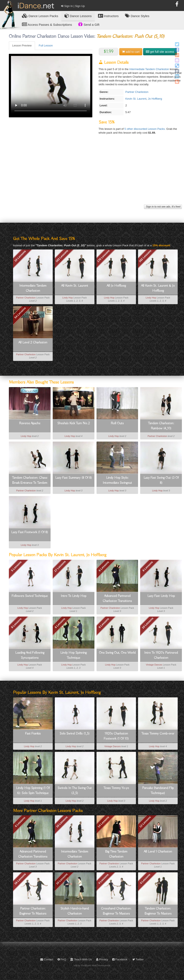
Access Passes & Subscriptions (47, 24)
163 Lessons (62, 256)
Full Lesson (46, 45)
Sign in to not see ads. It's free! (163, 207)
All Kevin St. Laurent (75, 286)
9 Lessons (104, 623)
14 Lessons (104, 822)
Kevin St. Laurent (136, 99)
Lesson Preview (22, 45)
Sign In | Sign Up (73, 6)
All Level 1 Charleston (158, 852)
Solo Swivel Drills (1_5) (75, 734)
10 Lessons (20, 256)
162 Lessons (145, 256)
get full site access (160, 52)
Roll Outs (117, 423)
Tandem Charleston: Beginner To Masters (158, 911)
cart (131, 52)
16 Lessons (20, 879)
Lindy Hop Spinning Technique (73, 655)
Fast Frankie (33, 734)
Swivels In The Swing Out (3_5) (75, 791)
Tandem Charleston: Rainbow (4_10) (161, 426)
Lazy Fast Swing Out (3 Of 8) (161, 480)
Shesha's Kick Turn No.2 (74, 423)
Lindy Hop (68, 298)
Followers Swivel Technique (30, 596)
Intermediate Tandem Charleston (149, 69)
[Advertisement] (95, 174)
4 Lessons (103, 879)
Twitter (138, 959)
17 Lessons (60, 566)
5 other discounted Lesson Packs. (145, 129)
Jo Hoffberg (155, 99)
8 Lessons (148, 566)
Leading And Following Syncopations (30, 655)
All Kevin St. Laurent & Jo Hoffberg (158, 288)
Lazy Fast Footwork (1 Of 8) (30, 532)
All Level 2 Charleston (33, 343)
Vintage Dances (154, 665)
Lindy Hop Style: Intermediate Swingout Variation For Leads (117, 481)
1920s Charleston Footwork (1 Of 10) (116, 736)
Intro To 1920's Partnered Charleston (161, 655)
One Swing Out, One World (117, 653)
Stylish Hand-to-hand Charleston (75, 911)
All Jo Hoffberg (116, 286)
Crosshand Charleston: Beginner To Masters (116, 911)
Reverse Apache (30, 423)
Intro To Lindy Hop (74, 596)
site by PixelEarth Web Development (92, 965)
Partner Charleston (137, 92)
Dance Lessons (78, 16)
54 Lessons (20, 313)
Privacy (102, 959)
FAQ (62, 959)
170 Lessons (103, 256)
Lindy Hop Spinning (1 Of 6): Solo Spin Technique (33, 791)
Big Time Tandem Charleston (116, 854)
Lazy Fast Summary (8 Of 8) (74, 478)
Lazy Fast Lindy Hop (161, 596)
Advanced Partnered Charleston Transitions (117, 599)
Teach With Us (81, 959)
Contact (47, 959)
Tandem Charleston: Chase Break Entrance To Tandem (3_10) (30, 481)
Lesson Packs (40, 16)
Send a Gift (89, 24)
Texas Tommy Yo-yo (116, 788)
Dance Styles (137, 16)
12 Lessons (145, 822)
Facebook (120, 959)
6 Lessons (104, 566)
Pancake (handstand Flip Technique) (158, 791)
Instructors (108, 16)
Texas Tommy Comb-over (158, 734)
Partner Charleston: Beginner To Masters (33, 911)
